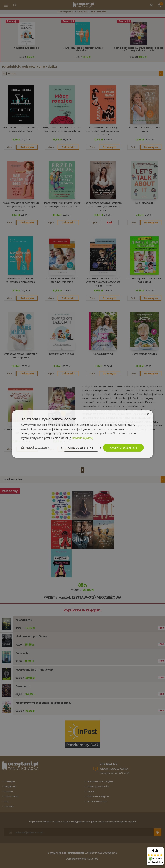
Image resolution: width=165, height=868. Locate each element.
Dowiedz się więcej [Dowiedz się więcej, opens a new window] (83, 438)
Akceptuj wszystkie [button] (123, 448)
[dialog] (82, 434)
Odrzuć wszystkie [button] (81, 448)
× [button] (148, 414)
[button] (35, 448)
